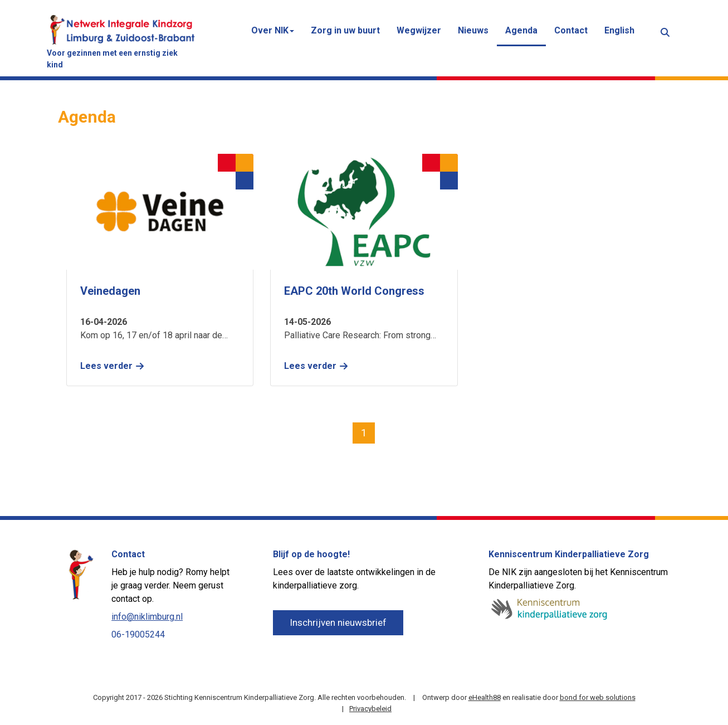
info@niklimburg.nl (147, 617)
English (619, 30)
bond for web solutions (598, 697)
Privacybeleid (370, 709)
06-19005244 (138, 634)
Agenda (521, 30)
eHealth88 (485, 697)
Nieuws (473, 30)
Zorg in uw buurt (345, 30)
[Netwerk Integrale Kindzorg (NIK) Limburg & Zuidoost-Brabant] (121, 29)
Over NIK (273, 30)
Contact (571, 30)
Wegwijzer (419, 30)
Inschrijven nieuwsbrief (338, 622)
